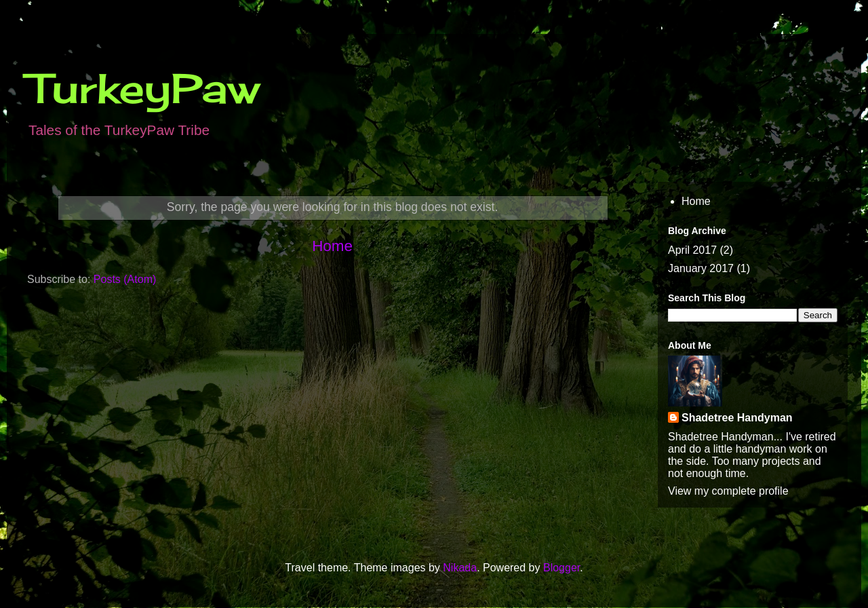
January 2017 (701, 268)
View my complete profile (728, 491)
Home (332, 246)
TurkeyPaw (143, 88)
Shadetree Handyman (737, 418)
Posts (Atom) (125, 279)
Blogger (561, 568)
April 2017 (692, 250)
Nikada (460, 568)
